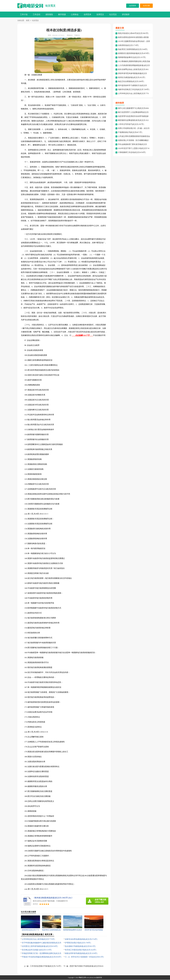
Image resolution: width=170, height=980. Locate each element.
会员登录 (133, 6)
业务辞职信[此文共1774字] (128, 46)
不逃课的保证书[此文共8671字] (130, 133)
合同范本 (87, 14)
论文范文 (50, 6)
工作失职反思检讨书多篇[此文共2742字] (46, 966)
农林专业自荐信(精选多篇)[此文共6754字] (81, 939)
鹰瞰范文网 (82, 978)
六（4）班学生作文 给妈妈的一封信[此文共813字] (84, 957)
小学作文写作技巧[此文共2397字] (131, 124)
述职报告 (49, 14)
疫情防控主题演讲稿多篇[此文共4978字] (134, 54)
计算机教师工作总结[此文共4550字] (132, 153)
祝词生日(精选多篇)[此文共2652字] (132, 78)
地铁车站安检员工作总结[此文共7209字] (134, 90)
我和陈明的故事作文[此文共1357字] (132, 58)
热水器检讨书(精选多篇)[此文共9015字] (80, 946)
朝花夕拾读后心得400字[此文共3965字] (133, 34)
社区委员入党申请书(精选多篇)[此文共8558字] (40, 946)
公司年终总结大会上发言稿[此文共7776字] (38, 939)
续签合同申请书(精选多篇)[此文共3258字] (81, 954)
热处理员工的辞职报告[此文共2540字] (133, 50)
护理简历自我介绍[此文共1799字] (78, 943)
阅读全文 (70, 36)
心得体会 (75, 14)
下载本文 (77, 36)
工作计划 (24, 14)
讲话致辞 (126, 14)
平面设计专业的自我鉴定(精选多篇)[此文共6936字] (42, 957)
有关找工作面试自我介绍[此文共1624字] (81, 950)
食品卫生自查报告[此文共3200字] (131, 82)
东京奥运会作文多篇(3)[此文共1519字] (37, 950)
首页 (28, 21)
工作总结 (36, 14)
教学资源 (62, 14)
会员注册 (146, 6)
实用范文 (100, 14)
